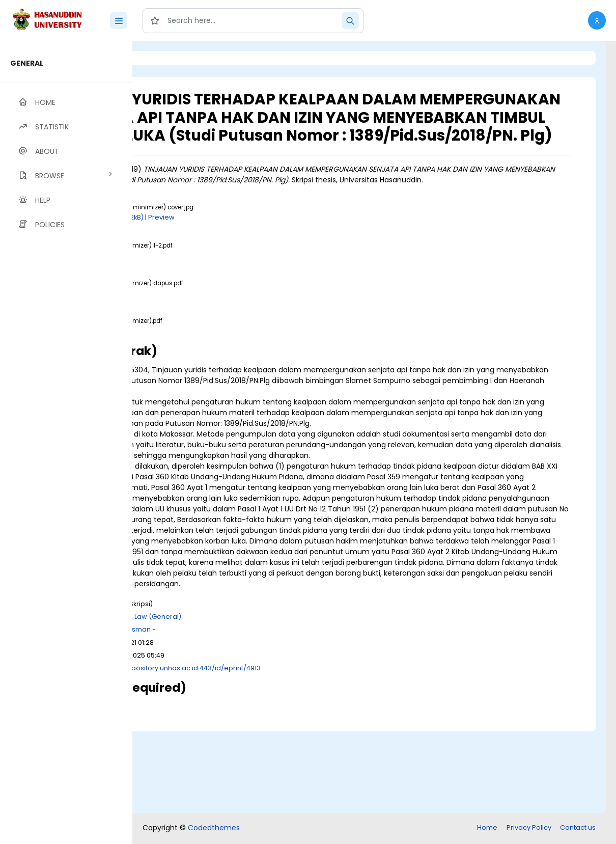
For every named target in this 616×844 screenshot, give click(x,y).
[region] (66, 442)
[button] (597, 20)
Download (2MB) (223, 360)
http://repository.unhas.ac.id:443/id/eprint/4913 (310, 750)
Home (487, 828)
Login (176, 58)
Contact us (578, 828)
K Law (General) (282, 699)
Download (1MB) (222, 284)
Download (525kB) (226, 322)
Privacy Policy (529, 828)
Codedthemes (214, 829)
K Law (240, 699)
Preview (289, 246)
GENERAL (27, 63)
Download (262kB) (241, 246)
